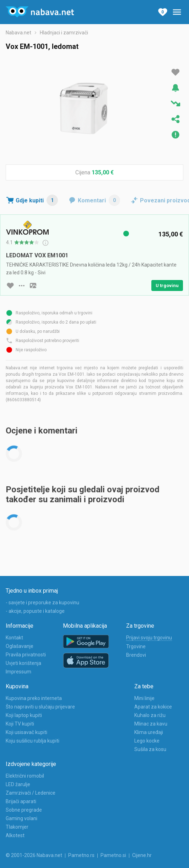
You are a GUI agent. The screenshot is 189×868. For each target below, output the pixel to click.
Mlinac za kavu (151, 724)
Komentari (99, 200)
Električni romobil (25, 776)
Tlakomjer (17, 827)
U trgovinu (167, 285)
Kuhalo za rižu (150, 715)
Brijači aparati (21, 801)
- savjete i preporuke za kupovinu (42, 603)
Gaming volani (21, 818)
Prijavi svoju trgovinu (149, 638)
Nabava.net (18, 33)
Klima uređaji (149, 732)
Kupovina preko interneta (34, 698)
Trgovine (136, 646)
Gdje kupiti (37, 200)
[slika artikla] (33, 286)
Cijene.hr (142, 855)
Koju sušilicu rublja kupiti (33, 741)
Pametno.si (113, 855)
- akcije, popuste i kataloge (35, 611)
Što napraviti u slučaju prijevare (40, 707)
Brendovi (136, 655)
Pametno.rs (81, 855)
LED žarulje (18, 784)
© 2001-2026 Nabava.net (34, 855)
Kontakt (14, 638)
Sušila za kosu (150, 749)
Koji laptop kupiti (24, 715)
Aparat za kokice (153, 707)
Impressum (18, 672)
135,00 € (103, 172)
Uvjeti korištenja (23, 663)
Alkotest (15, 835)
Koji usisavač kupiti (26, 732)
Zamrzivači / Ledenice (31, 793)
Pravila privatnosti (26, 655)
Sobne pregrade (24, 810)
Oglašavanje (20, 646)
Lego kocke (147, 741)
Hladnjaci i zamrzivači (64, 33)
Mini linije (144, 698)
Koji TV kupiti (20, 724)
